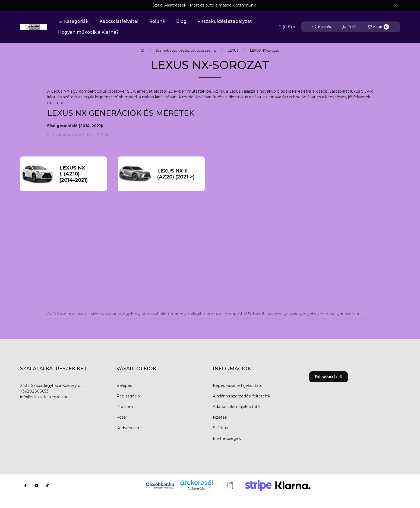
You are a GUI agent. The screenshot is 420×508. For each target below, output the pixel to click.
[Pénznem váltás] (287, 27)
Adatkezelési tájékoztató (236, 407)
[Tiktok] (47, 485)
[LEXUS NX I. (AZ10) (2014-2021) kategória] (81, 174)
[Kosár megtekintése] (378, 27)
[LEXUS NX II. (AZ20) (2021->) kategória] (179, 174)
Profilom (125, 407)
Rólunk (157, 21)
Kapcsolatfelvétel (119, 21)
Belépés (124, 385)
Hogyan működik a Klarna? (88, 32)
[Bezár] (395, 5)
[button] (73, 21)
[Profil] (349, 27)
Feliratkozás (329, 377)
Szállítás (220, 428)
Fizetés (220, 417)
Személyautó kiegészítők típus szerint (186, 51)
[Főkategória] (143, 51)
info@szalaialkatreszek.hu (44, 397)
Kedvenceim (129, 428)
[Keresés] (322, 27)
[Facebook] (26, 485)
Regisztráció (128, 396)
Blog (181, 21)
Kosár (122, 417)
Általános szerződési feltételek (242, 396)
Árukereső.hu (196, 488)
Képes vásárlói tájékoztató (238, 385)
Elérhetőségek (227, 438)
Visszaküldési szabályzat (225, 21)
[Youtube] (36, 485)
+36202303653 (34, 391)
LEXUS (233, 51)
